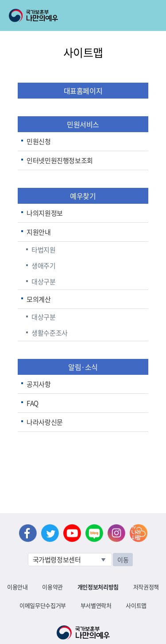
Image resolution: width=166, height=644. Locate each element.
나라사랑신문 (45, 422)
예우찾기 (83, 196)
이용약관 (52, 587)
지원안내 (39, 232)
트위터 (50, 533)
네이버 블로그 (94, 533)
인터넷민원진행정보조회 (60, 160)
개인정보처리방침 (98, 587)
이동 (123, 560)
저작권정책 (146, 587)
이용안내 (17, 587)
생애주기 (44, 266)
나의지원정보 (45, 213)
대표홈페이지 (83, 91)
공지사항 (39, 384)
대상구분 (44, 282)
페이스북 (28, 533)
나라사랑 (139, 533)
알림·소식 (83, 367)
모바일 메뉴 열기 (151, 15)
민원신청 (39, 141)
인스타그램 (116, 533)
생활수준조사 (50, 333)
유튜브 (72, 533)
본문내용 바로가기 (0, 0)
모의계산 (39, 299)
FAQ (33, 403)
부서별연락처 (96, 605)
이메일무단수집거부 (43, 605)
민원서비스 (83, 124)
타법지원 (44, 250)
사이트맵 (136, 605)
